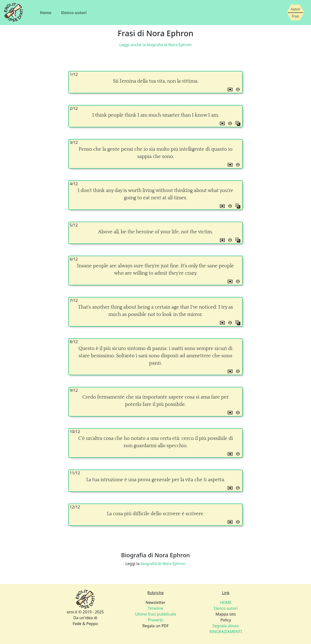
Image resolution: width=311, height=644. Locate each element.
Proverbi (155, 620)
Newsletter (155, 602)
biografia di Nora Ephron (163, 564)
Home (46, 13)
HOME (226, 602)
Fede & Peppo (85, 624)
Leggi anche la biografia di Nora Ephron (155, 45)
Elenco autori (74, 13)
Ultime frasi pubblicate (155, 614)
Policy (226, 620)
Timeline (155, 608)
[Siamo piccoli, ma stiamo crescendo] (295, 13)
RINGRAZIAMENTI (226, 632)
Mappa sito (226, 614)
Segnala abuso (226, 626)
